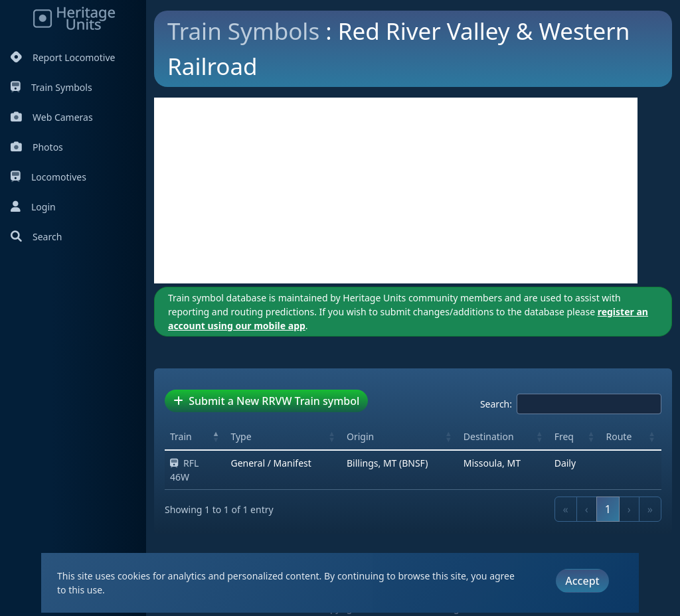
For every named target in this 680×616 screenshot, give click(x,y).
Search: (496, 404)
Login (33, 207)
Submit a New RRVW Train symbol (266, 401)
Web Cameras (52, 117)
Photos (37, 147)
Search (36, 237)
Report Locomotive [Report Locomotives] (63, 57)
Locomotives (48, 177)
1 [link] (608, 509)
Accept (582, 581)
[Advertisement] (396, 191)
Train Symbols (51, 87)
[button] (216, 436)
